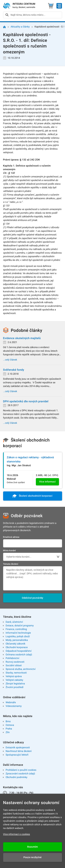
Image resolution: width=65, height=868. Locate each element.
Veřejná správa (14, 676)
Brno (8, 722)
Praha (9, 729)
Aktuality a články (20, 27)
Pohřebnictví (12, 658)
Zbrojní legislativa (15, 684)
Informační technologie (18, 633)
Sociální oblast (14, 666)
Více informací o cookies (17, 834)
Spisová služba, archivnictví (21, 669)
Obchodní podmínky (16, 777)
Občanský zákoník (15, 644)
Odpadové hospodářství (18, 651)
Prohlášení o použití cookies (21, 770)
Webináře (11, 703)
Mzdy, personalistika (17, 640)
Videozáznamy (14, 706)
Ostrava (10, 725)
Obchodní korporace (17, 647)
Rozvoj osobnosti (15, 662)
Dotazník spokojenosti (18, 748)
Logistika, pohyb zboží (18, 637)
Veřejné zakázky (14, 680)
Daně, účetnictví (14, 622)
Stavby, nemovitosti (16, 673)
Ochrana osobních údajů (19, 655)
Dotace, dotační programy (20, 626)
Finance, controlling (16, 629)
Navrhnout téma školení (19, 751)
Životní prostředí (14, 687)
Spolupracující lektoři (17, 755)
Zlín (8, 732)
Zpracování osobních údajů (20, 774)
